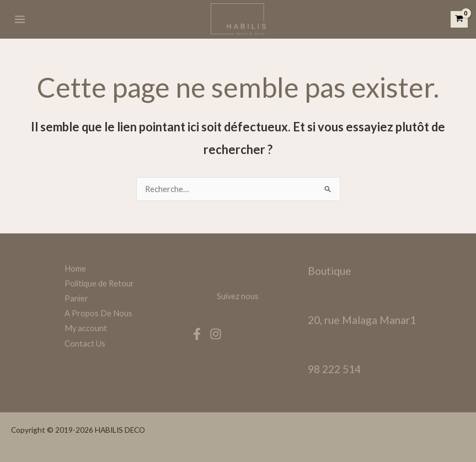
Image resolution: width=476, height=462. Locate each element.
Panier (76, 298)
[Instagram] (216, 334)
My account (86, 328)
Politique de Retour (99, 283)
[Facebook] (197, 334)
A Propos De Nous (98, 313)
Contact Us (85, 344)
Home (75, 269)
